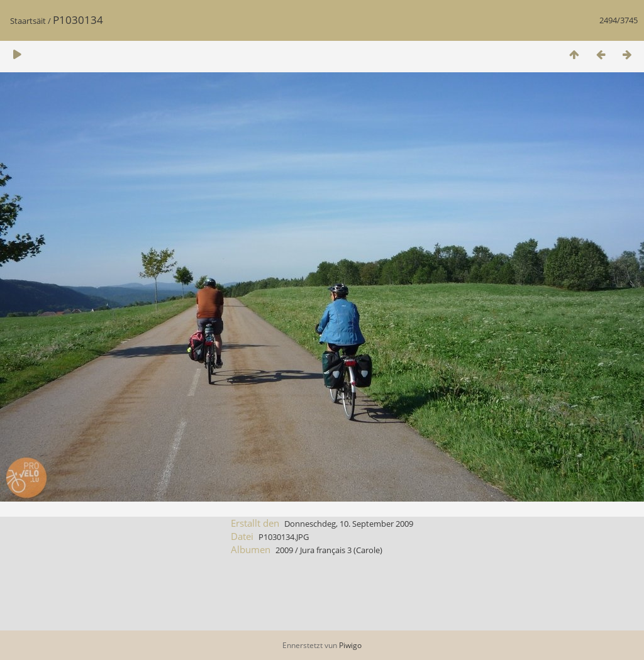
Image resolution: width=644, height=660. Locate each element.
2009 (284, 550)
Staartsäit (28, 21)
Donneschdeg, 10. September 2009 (349, 524)
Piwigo (350, 645)
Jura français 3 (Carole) (341, 550)
